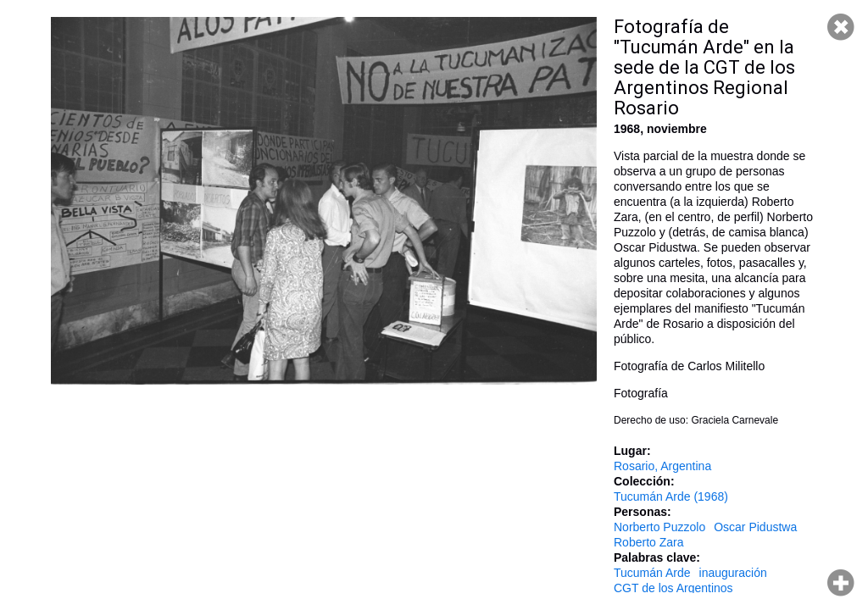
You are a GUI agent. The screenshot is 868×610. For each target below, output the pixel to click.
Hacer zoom (841, 583)
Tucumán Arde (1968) (671, 496)
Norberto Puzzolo (659, 527)
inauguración (733, 573)
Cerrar (841, 27)
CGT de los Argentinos (673, 588)
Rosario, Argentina (662, 466)
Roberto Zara (648, 542)
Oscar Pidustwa (755, 527)
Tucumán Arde (652, 573)
